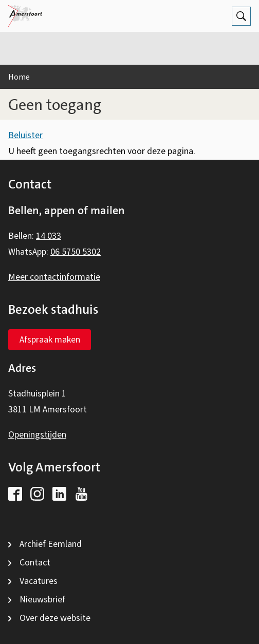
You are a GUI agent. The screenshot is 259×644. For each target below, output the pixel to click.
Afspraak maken (50, 340)
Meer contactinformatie (54, 277)
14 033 (49, 236)
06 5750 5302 (76, 252)
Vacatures (39, 581)
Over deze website (55, 618)
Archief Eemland (51, 544)
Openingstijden (37, 435)
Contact (35, 563)
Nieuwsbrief (42, 600)
